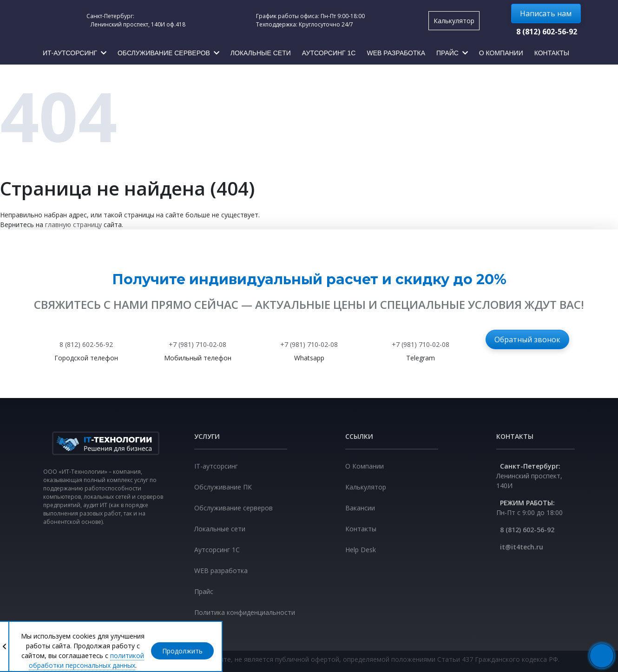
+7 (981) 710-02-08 (197, 344)
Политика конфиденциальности (245, 612)
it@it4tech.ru (522, 547)
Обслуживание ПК (223, 487)
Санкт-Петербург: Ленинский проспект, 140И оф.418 (135, 20)
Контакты (361, 529)
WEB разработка (221, 571)
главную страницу (73, 225)
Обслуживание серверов (233, 508)
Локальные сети (220, 529)
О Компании (365, 466)
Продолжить (182, 651)
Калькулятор (454, 21)
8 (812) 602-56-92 (547, 32)
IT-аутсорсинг (216, 466)
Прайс (204, 591)
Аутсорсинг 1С (217, 550)
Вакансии (360, 508)
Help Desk (361, 550)
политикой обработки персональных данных (86, 660)
